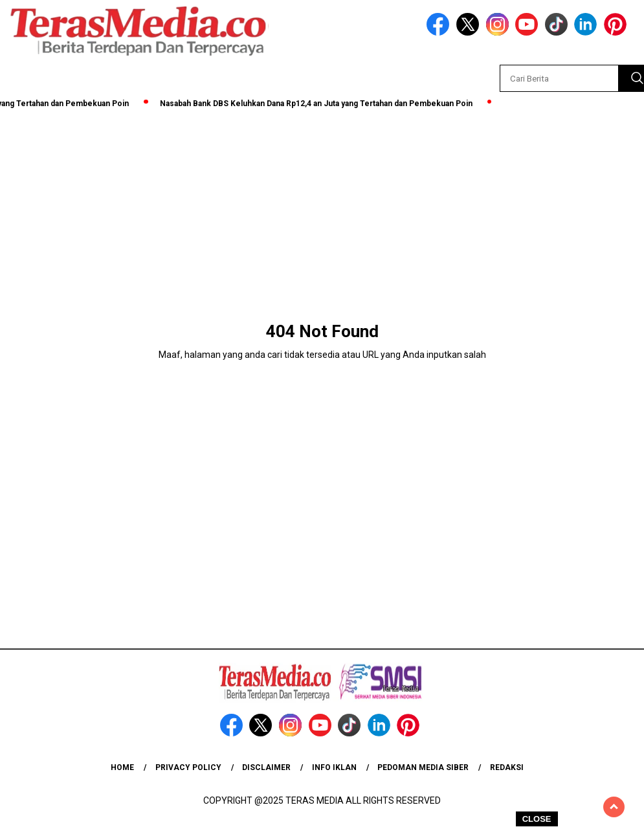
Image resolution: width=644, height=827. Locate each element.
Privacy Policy (188, 767)
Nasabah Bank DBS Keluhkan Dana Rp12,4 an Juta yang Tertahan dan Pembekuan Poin (319, 104)
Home (122, 767)
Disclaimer (266, 767)
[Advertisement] (322, 208)
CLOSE (537, 819)
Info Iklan (334, 767)
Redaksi (507, 767)
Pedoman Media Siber (423, 767)
